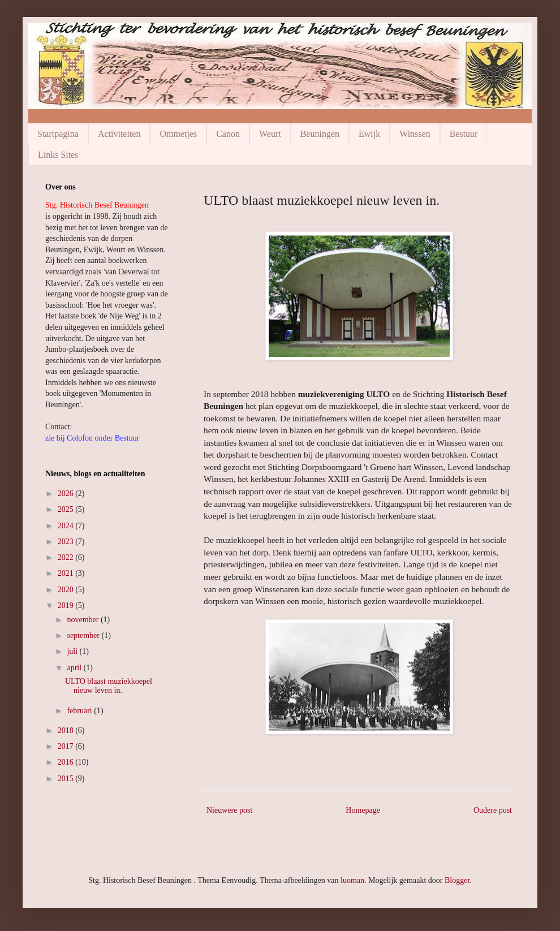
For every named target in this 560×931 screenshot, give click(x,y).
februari (80, 711)
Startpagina (58, 134)
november (83, 620)
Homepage (363, 810)
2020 (67, 590)
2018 (67, 730)
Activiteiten (119, 134)
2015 (67, 779)
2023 (67, 542)
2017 (67, 746)
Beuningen (320, 134)
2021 (67, 573)
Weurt (270, 134)
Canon (228, 134)
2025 (67, 509)
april (75, 668)
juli (73, 651)
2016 (67, 762)
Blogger (457, 880)
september (84, 635)
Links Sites (58, 155)
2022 (67, 557)
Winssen (415, 134)
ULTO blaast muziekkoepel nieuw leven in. (109, 686)
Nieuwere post (229, 810)
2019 (67, 605)
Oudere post (493, 810)
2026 (67, 493)
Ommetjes (178, 134)
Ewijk (369, 134)
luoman (352, 880)
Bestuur (464, 134)
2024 (67, 526)
